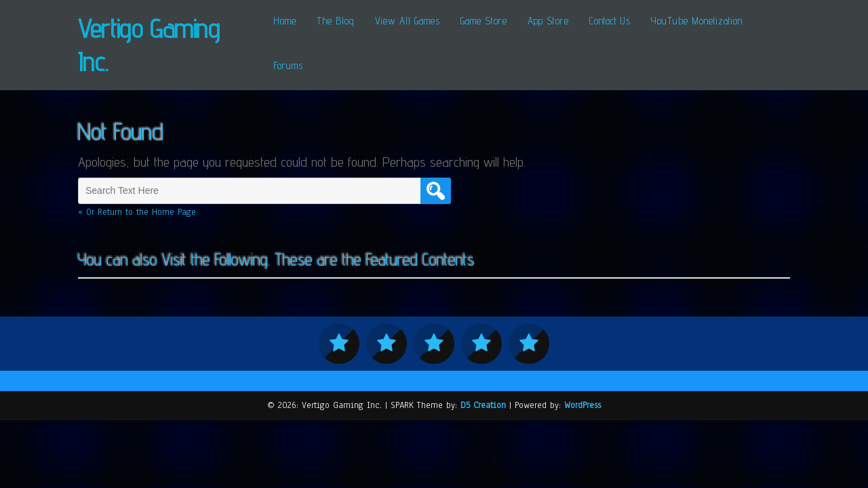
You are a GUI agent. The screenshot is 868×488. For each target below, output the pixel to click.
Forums (288, 65)
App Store (548, 21)
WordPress (583, 405)
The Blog (336, 21)
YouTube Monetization (697, 21)
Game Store (484, 21)
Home (285, 21)
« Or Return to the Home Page (137, 212)
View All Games (408, 21)
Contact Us (610, 21)
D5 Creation (483, 405)
